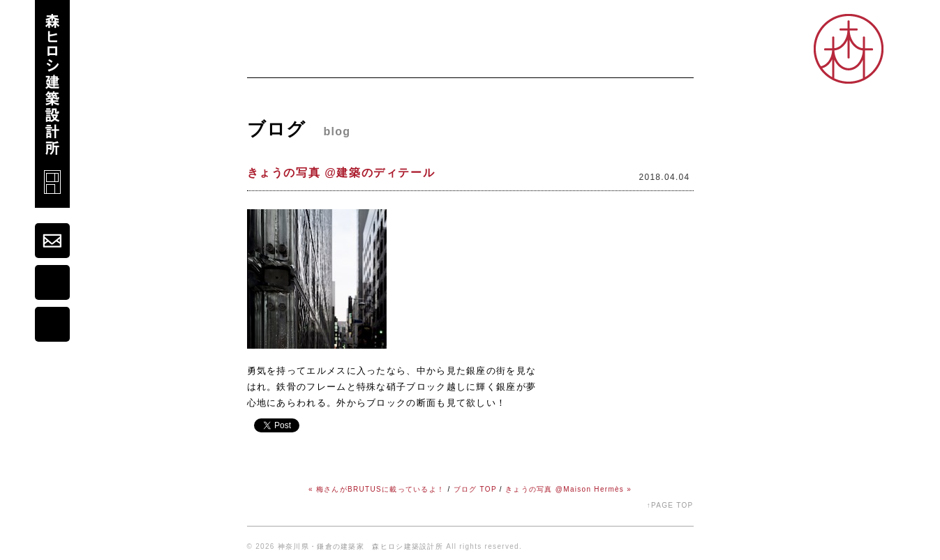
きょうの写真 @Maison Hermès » (568, 489)
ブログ (465, 60)
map (52, 282)
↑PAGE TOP (670, 505)
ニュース (330, 60)
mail (52, 241)
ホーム (269, 60)
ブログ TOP (475, 489)
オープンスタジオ (653, 60)
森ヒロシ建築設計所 (52, 104)
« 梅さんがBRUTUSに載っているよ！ (376, 489)
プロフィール (400, 60)
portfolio (52, 324)
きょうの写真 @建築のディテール (341, 173)
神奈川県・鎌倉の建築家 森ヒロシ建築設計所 (360, 546)
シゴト (579, 60)
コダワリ (523, 60)
